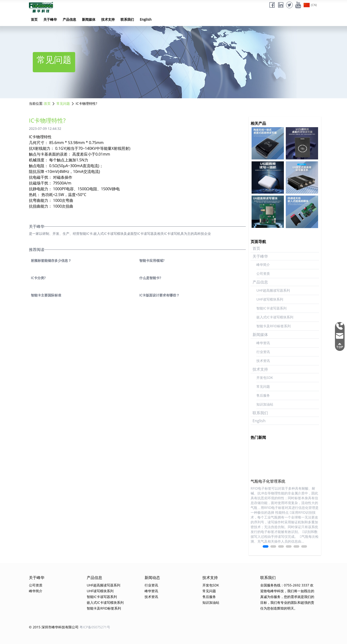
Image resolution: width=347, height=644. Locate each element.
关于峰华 (50, 19)
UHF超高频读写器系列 (273, 290)
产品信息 (69, 19)
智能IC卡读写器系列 (271, 308)
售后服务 (263, 395)
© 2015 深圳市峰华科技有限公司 (54, 627)
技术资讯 (263, 361)
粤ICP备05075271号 (95, 627)
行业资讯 (263, 352)
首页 (34, 19)
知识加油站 (265, 404)
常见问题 (63, 103)
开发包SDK (265, 378)
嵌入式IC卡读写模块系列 (275, 317)
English (146, 19)
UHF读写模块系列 (270, 299)
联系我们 (127, 19)
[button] (266, 546)
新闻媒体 (89, 19)
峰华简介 (263, 265)
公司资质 (263, 273)
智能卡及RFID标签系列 (274, 326)
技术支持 (108, 19)
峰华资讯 (263, 343)
